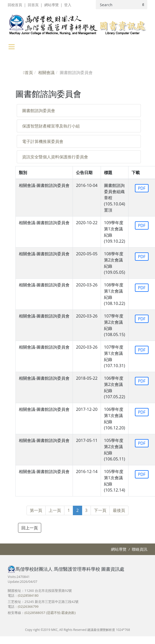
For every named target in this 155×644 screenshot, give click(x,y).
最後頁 (119, 510)
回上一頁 (30, 528)
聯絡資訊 (140, 549)
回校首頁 (15, 5)
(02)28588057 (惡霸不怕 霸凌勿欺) (50, 613)
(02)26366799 (28, 606)
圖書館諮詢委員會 (39, 111)
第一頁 (36, 510)
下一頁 (100, 510)
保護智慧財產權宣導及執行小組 (51, 126)
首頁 (28, 72)
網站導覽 (51, 5)
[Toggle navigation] (11, 47)
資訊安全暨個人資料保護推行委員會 (55, 157)
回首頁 (33, 5)
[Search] (122, 5)
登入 (68, 5)
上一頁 (55, 510)
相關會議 (46, 72)
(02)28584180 (28, 595)
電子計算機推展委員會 (43, 141)
